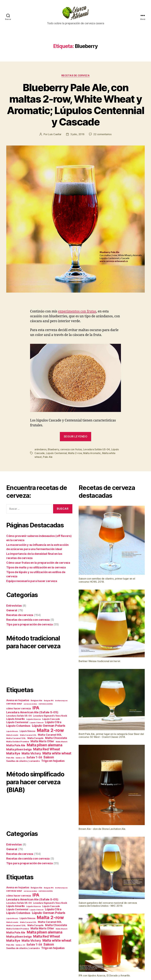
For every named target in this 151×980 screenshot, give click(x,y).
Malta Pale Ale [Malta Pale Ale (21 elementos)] (16, 745)
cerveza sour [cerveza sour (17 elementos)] (14, 704)
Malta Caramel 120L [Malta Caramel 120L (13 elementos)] (16, 738)
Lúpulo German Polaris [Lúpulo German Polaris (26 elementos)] (49, 726)
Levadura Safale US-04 (96, 449)
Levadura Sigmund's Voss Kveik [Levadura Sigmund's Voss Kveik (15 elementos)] (50, 716)
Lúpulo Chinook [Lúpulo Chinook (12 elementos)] (36, 723)
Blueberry (53, 449)
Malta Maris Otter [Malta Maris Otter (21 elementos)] (42, 741)
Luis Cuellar (55, 134)
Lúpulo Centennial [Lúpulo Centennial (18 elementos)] (17, 722)
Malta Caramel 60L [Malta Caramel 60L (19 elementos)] (50, 735)
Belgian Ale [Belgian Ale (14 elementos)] (36, 700)
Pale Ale (48, 457)
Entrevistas (14, 606)
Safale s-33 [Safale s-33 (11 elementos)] (20, 758)
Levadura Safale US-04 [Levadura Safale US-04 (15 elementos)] (19, 716)
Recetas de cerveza (76, 75)
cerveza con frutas (71, 449)
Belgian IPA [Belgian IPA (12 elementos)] (49, 701)
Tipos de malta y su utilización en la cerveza (36, 567)
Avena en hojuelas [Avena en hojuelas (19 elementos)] (18, 700)
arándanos (40, 449)
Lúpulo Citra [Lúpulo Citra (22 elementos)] (53, 722)
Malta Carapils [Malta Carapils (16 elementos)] (35, 738)
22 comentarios (102, 134)
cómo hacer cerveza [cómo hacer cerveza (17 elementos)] (19, 708)
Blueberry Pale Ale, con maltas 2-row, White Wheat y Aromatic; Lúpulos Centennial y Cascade (76, 105)
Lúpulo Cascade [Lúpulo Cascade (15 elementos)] (51, 719)
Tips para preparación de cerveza (29, 624)
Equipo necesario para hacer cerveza (32, 581)
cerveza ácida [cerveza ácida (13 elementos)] (46, 704)
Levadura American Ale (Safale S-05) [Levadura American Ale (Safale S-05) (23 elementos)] (32, 712)
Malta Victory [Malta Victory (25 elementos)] (31, 753)
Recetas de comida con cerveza (28, 620)
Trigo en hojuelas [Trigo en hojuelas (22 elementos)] (53, 761)
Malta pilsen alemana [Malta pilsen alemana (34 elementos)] (45, 745)
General (12, 610)
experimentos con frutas (77, 311)
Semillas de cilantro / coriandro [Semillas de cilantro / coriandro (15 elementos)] (23, 761)
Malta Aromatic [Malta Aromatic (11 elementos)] (12, 735)
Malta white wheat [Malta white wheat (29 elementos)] (57, 753)
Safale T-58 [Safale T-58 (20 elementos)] (34, 757)
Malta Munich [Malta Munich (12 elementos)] (62, 742)
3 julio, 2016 (77, 134)
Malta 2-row (75, 453)
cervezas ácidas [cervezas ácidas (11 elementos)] (30, 704)
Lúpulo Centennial (56, 453)
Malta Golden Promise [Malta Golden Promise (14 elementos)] (18, 741)
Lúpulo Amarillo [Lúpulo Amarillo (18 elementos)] (16, 719)
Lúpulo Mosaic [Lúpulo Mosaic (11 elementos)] (12, 731)
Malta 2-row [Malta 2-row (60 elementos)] (50, 730)
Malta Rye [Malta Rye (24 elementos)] (13, 753)
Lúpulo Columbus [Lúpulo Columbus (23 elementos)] (18, 726)
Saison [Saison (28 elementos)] (49, 757)
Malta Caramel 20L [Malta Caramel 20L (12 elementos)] (28, 735)
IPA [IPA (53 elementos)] (36, 708)
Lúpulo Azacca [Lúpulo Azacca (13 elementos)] (34, 719)
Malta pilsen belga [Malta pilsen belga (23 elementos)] (19, 749)
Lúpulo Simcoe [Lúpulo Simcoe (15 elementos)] (27, 731)
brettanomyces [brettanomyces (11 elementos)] (61, 701)
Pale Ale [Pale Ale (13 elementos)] (10, 758)
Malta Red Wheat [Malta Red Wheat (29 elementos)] (47, 749)
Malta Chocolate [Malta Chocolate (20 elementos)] (56, 738)
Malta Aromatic (92, 453)
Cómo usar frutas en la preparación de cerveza (38, 563)
